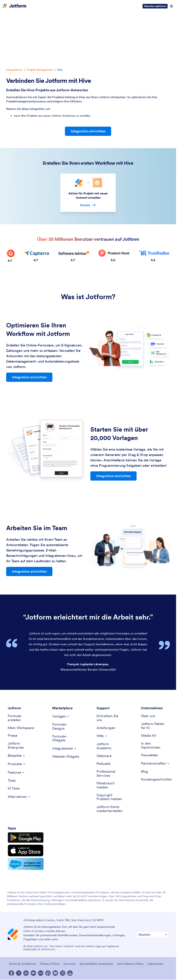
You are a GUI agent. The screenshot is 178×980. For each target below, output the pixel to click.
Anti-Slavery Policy (130, 963)
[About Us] (148, 716)
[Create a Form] (21, 718)
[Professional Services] (110, 773)
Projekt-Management (40, 70)
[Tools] (12, 780)
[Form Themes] (66, 726)
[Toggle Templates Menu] (61, 716)
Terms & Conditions (22, 963)
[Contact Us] (110, 718)
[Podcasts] (103, 764)
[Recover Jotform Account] (110, 809)
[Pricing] (13, 735)
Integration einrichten (88, 131)
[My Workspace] (21, 728)
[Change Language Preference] (152, 934)
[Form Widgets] (66, 738)
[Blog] (144, 771)
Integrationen (14, 70)
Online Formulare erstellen (39, 931)
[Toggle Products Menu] (17, 764)
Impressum (156, 963)
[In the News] (155, 745)
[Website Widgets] (66, 756)
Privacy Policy (50, 963)
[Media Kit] (149, 735)
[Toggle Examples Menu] (17, 755)
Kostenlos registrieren (155, 6)
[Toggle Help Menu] (102, 736)
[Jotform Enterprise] (21, 745)
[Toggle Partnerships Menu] (155, 763)
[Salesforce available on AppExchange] (26, 864)
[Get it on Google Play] (26, 837)
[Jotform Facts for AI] (155, 726)
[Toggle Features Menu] (16, 772)
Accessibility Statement (96, 963)
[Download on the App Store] (26, 850)
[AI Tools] (14, 788)
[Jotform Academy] (110, 746)
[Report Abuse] (110, 785)
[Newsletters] (150, 755)
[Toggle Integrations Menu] (65, 748)
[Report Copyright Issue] (110, 797)
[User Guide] (106, 728)
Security (70, 963)
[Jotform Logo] (15, 6)
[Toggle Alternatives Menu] (19, 796)
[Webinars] (104, 756)
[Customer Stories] (157, 779)
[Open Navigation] (171, 6)
